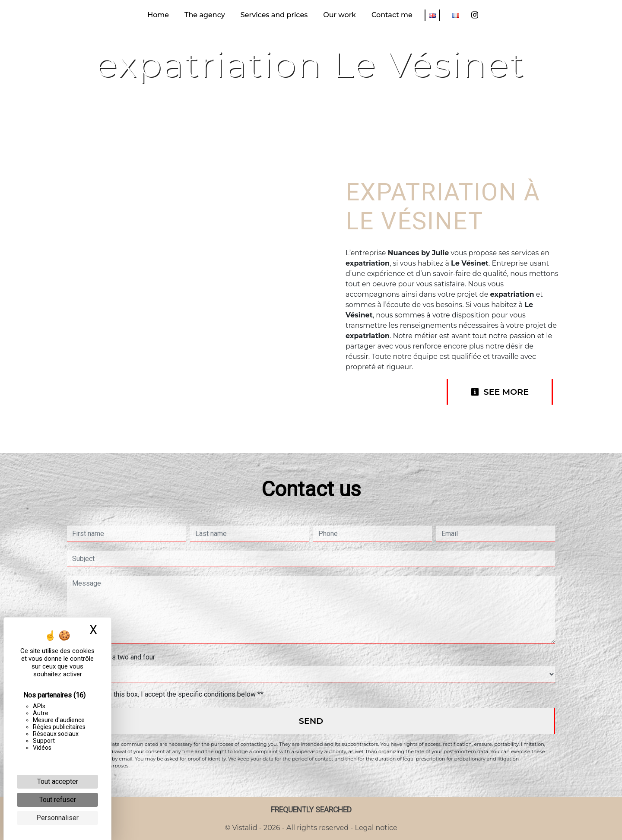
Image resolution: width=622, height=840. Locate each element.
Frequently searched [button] (311, 810)
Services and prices (274, 15)
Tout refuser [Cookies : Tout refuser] (58, 800)
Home (158, 15)
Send (311, 721)
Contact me (392, 15)
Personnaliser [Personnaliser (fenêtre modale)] (57, 818)
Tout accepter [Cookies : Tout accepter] (58, 781)
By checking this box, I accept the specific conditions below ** (170, 694)
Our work (340, 15)
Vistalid (245, 828)
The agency (205, 15)
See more (500, 392)
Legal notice (375, 828)
